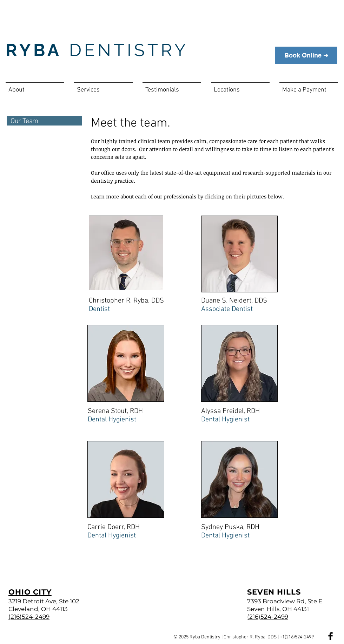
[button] (35, 87)
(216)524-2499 (299, 637)
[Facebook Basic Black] (330, 636)
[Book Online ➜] (306, 55)
